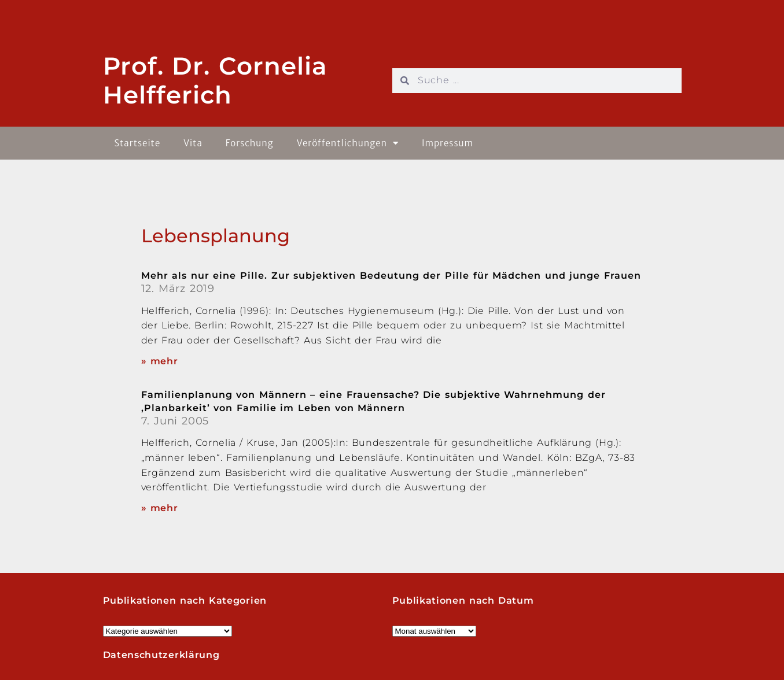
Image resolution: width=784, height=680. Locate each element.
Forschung (250, 143)
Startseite (138, 143)
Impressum (448, 143)
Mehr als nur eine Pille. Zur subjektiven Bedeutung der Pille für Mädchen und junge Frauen (391, 276)
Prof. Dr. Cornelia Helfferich (215, 80)
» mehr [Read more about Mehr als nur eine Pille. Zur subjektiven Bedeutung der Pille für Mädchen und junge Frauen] (160, 361)
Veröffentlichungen (348, 143)
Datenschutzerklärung (161, 655)
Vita (193, 143)
